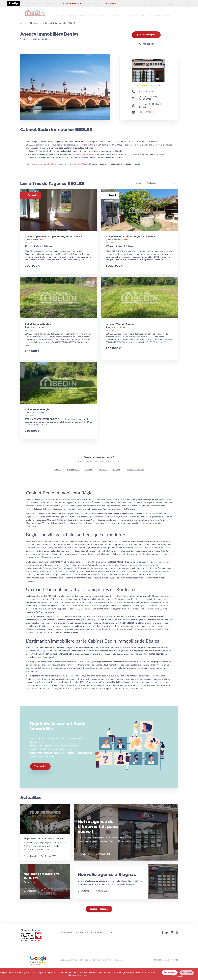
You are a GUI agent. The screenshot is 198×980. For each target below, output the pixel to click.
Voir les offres (40, 776)
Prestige (14, 3)
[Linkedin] (167, 940)
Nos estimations (77, 14)
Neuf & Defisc (143, 14)
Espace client (152, 3)
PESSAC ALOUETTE (135, 477)
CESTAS (89, 477)
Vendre (59, 14)
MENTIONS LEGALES (162, 968)
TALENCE (103, 477)
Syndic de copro (122, 14)
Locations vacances (166, 14)
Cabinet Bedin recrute (71, 4)
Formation (92, 4)
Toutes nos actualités (99, 917)
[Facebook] (163, 940)
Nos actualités (110, 4)
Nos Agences (33, 4)
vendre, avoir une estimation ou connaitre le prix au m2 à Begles (59, 172)
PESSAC (57, 477)
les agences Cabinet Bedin (85, 162)
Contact (112, 940)
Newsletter (173, 3)
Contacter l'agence (146, 33)
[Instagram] (172, 940)
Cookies (175, 968)
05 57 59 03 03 (146, 99)
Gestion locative (99, 14)
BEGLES (117, 477)
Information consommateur (90, 940)
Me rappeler (146, 42)
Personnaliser (178, 976)
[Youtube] (177, 940)
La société (50, 4)
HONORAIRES (66, 940)
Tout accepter (170, 972)
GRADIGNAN (73, 477)
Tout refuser (187, 972)
